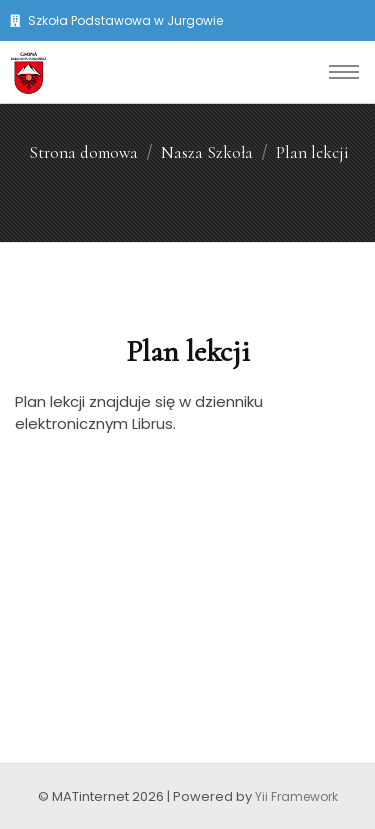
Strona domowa (83, 152)
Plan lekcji (312, 152)
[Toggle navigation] (344, 72)
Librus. (154, 423)
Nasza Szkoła (207, 152)
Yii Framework (296, 796)
